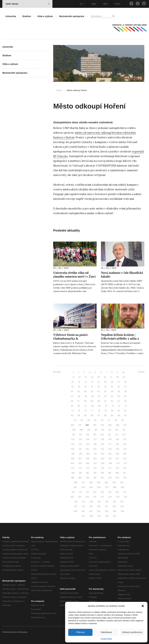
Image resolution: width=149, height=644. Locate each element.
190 (88, 478)
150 (88, 454)
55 (125, 396)
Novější (57, 372)
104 (102, 425)
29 (72, 387)
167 (95, 463)
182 (88, 473)
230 (107, 502)
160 (103, 459)
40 (85, 392)
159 (95, 459)
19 (124, 377)
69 (99, 406)
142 (87, 449)
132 (73, 444)
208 (115, 487)
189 (80, 478)
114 (117, 430)
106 (118, 425)
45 (119, 392)
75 (79, 411)
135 (95, 444)
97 (109, 420)
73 (126, 406)
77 (92, 411)
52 (105, 396)
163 (125, 459)
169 (110, 463)
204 (83, 487)
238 (114, 506)
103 (95, 425)
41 (92, 392)
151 (95, 454)
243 (99, 511)
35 (112, 387)
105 (110, 425)
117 (81, 435)
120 (102, 435)
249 (99, 516)
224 (118, 497)
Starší (141, 372)
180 (73, 473)
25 (105, 382)
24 (99, 382)
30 (79, 387)
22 (85, 382)
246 (122, 511)
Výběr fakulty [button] (27, 4)
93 (82, 420)
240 (75, 511)
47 (72, 396)
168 (103, 463)
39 (78, 392)
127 (95, 439)
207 (107, 487)
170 (118, 463)
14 (92, 377)
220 (87, 497)
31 (86, 387)
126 (88, 439)
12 (80, 377)
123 (124, 435)
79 (106, 411)
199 (99, 483)
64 (126, 401)
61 (105, 401)
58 (85, 401)
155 (125, 454)
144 (102, 449)
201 (114, 483)
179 (125, 468)
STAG (117, 4)
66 (79, 406)
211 (80, 492)
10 (124, 372)
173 (80, 468)
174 (88, 468)
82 (125, 411)
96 (102, 420)
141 (80, 449)
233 (76, 506)
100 (73, 425)
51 (99, 396)
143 (95, 449)
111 (96, 430)
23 (92, 382)
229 (99, 502)
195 (125, 478)
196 (76, 483)
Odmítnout (106, 632)
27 (119, 382)
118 (88, 435)
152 (103, 454)
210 (73, 492)
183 (95, 473)
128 (103, 439)
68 (92, 406)
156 (73, 459)
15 (99, 377)
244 (107, 511)
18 (118, 377)
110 (89, 430)
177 (110, 468)
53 (112, 396)
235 (91, 506)
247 (83, 516)
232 (122, 502)
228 (91, 502)
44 (112, 392)
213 (95, 492)
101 (80, 425)
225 (125, 497)
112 (103, 430)
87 (99, 416)
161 (110, 459)
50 (93, 396)
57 (79, 401)
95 (95, 420)
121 (109, 435)
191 (95, 478)
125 (80, 439)
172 (73, 468)
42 (99, 392)
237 (107, 506)
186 (117, 473)
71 (113, 406)
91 (125, 416)
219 (80, 497)
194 (117, 478)
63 (119, 401)
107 (125, 425)
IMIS (105, 4)
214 (102, 492)
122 (117, 435)
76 (86, 411)
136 (103, 444)
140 (73, 449)
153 (110, 454)
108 (74, 430)
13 (86, 377)
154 (117, 454)
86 (92, 416)
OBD (94, 4)
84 (79, 416)
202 (122, 483)
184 (102, 473)
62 (112, 401)
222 (102, 497)
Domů (59, 90)
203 (75, 487)
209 (122, 487)
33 (99, 387)
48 (79, 396)
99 (123, 420)
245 (114, 511)
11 (74, 377)
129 (110, 439)
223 (110, 497)
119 (95, 435)
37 (125, 387)
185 (110, 473)
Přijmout (80, 632)
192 (102, 478)
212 (88, 492)
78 (99, 411)
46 (126, 392)
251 (114, 516)
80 (112, 411)
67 (86, 406)
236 (99, 506)
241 (83, 511)
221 (95, 497)
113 (110, 430)
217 (125, 492)
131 (125, 439)
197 (83, 483)
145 (110, 449)
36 (119, 387)
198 (91, 483)
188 (73, 478)
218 (72, 497)
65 (72, 406)
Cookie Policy (106, 639)
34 (105, 387)
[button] (143, 606)
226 (76, 502)
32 (92, 387)
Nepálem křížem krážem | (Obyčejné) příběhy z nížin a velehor (120, 339)
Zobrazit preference (132, 632)
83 (72, 416)
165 (80, 463)
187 (125, 473)
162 (117, 459)
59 (92, 401)
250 (107, 516)
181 (80, 473)
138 (117, 444)
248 (91, 516)
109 (81, 430)
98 (116, 420)
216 (117, 492)
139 (125, 444)
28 (125, 382)
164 (73, 463)
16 (105, 377)
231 (114, 502)
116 (74, 435)
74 (72, 411)
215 (110, 492)
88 (105, 416)
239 (122, 506)
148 (73, 454)
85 (85, 416)
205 (91, 487)
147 (125, 449)
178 (117, 468)
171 (125, 463)
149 (81, 454)
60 (99, 401)
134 (88, 444)
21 (79, 382)
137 (110, 444)
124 (73, 439)
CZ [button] (82, 4)
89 (112, 416)
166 (88, 463)
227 (83, 502)
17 (111, 377)
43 (105, 392)
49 (86, 396)
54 (119, 396)
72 (119, 406)
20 (73, 382)
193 (110, 478)
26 (112, 382)
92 (75, 420)
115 (124, 430)
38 (72, 392)
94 (89, 420)
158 (88, 459)
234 (83, 506)
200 (106, 483)
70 (106, 406)
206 (99, 487)
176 (103, 468)
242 (91, 511)
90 (119, 416)
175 (95, 468)
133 (80, 444)
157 (80, 459)
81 (119, 411)
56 (72, 401)
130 (118, 439)
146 (118, 449)
